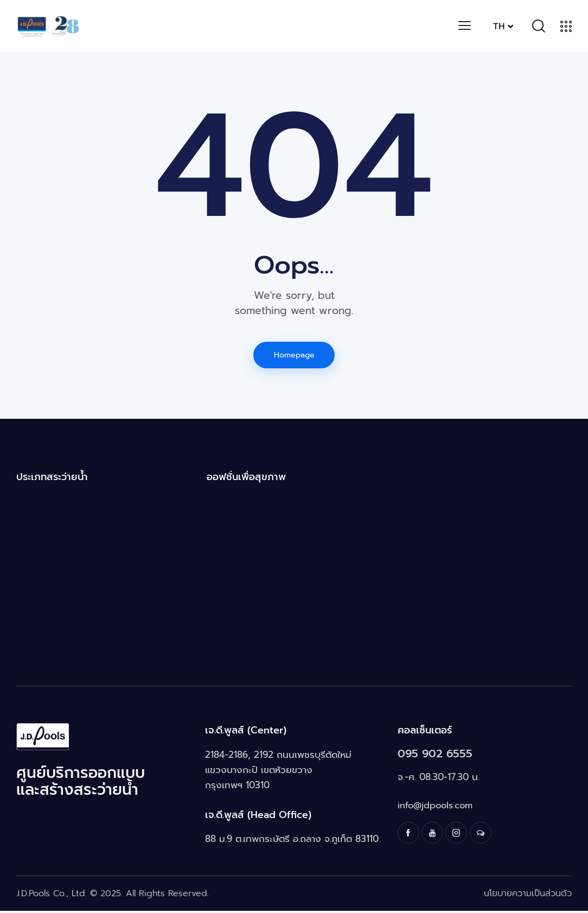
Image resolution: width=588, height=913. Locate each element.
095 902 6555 (440, 756)
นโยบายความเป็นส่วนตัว (528, 896)
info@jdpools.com (436, 808)
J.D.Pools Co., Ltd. (52, 896)
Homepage (294, 356)
